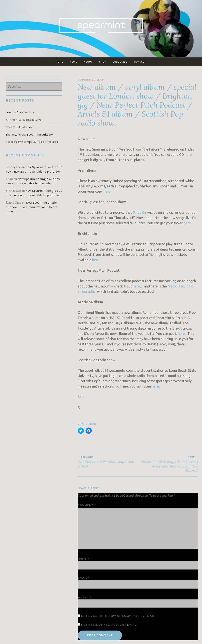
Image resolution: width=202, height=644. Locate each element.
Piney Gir (140, 212)
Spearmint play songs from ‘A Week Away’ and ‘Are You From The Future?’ (168, 464)
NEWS (74, 62)
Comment (87, 505)
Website (85, 597)
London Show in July (20, 112)
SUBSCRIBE (120, 62)
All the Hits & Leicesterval (24, 120)
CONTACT (140, 62)
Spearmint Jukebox (19, 127)
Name (83, 559)
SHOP (103, 62)
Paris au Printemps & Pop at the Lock (32, 142)
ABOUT (88, 62)
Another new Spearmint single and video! (108, 462)
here (188, 154)
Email (84, 578)
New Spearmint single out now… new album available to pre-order (32, 207)
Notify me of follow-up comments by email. (118, 616)
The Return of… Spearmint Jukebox (30, 135)
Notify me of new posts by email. (109, 625)
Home (60, 62)
